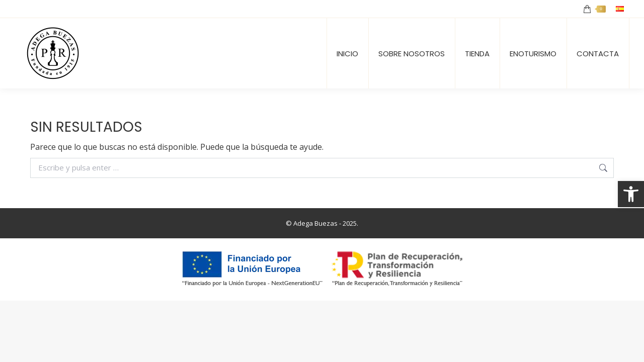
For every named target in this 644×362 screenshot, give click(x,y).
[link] (631, 194)
